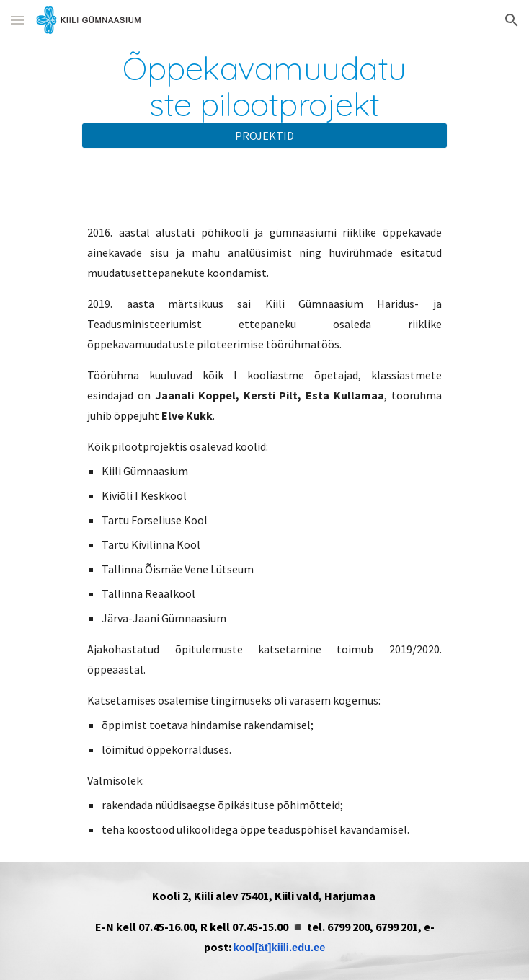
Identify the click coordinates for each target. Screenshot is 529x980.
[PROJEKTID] (264, 136)
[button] (17, 20)
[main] (264, 86)
